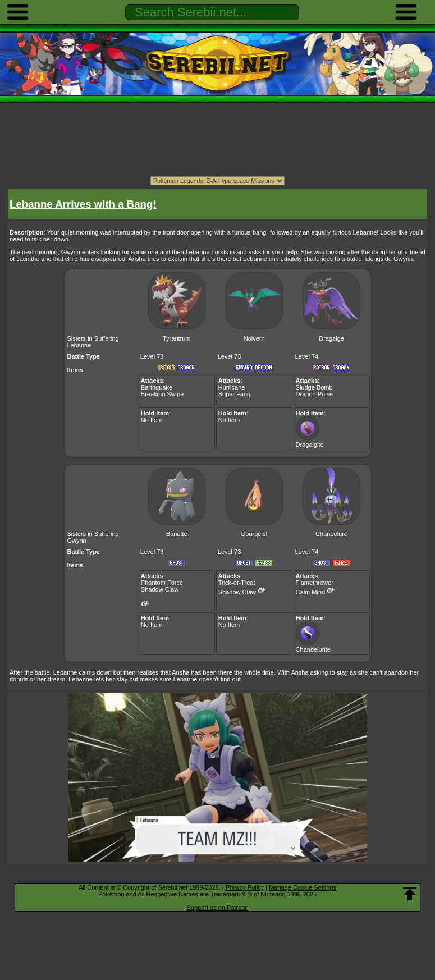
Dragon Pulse (315, 394)
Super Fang (234, 394)
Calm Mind (311, 592)
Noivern (254, 338)
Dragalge (331, 338)
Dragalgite (310, 441)
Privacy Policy (245, 887)
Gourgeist (254, 534)
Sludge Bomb (314, 387)
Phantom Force (162, 583)
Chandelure (331, 534)
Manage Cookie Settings (303, 887)
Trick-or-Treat (237, 583)
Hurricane (232, 387)
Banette (177, 534)
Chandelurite (313, 646)
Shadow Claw (160, 589)
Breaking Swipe (162, 394)
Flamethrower (315, 583)
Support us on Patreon (217, 908)
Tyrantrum (177, 338)
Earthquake (157, 387)
